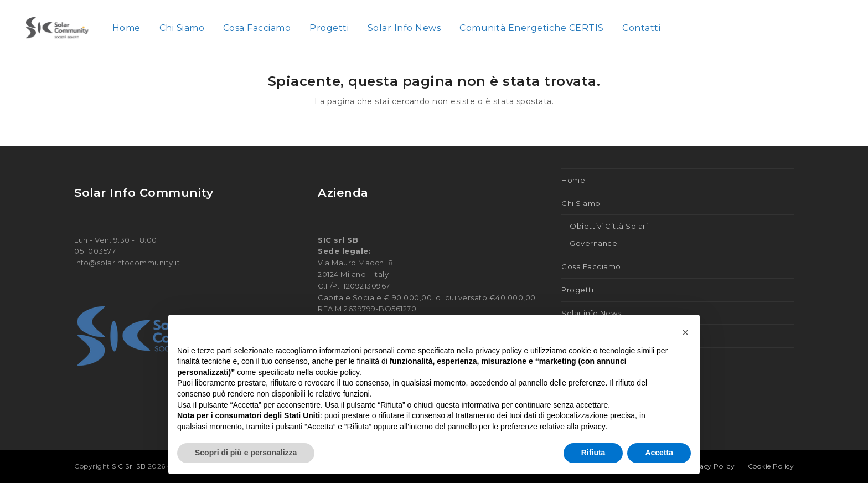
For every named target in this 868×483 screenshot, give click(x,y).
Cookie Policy (771, 466)
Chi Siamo (581, 203)
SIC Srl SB (130, 466)
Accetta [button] (659, 453)
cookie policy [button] (337, 372)
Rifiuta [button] (593, 453)
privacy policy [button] (499, 351)
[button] (685, 332)
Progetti (577, 290)
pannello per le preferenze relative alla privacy (526, 427)
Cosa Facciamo (591, 266)
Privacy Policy (710, 466)
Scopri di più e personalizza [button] (246, 453)
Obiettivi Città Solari (609, 226)
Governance (593, 243)
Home (573, 180)
